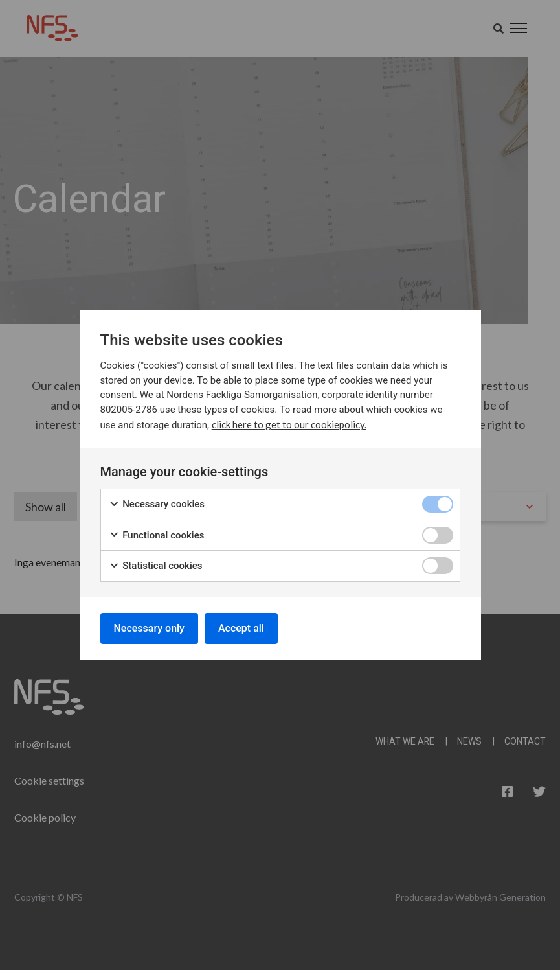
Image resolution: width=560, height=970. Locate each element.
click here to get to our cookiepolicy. (289, 424)
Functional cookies (157, 536)
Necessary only (149, 628)
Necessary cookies (157, 504)
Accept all (241, 628)
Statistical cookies (156, 566)
